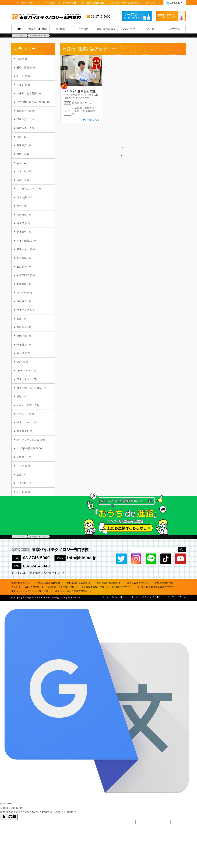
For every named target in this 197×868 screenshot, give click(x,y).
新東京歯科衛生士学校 (108, 583)
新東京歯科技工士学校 (78, 583)
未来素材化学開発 (27, 93)
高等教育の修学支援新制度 (125, 3)
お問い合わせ (28, 3)
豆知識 (21, 353)
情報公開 (151, 3)
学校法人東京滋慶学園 (48, 583)
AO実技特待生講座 (27, 448)
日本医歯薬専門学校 (137, 583)
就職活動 (22, 336)
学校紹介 (61, 29)
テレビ (21, 466)
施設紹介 (22, 145)
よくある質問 (49, 3)
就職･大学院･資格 (106, 29)
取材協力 (22, 301)
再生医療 (22, 232)
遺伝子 (21, 223)
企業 (19, 475)
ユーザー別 (174, 29)
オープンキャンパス (28, 440)
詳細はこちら (92, 120)
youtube (22, 293)
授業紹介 (22, 111)
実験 (19, 137)
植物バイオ (23, 249)
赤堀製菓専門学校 (164, 583)
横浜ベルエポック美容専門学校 (72, 591)
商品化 (21, 59)
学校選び (22, 345)
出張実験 (22, 483)
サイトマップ (179, 597)
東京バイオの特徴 (38, 29)
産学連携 (22, 197)
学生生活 (22, 119)
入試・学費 (129, 29)
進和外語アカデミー (83, 103)
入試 (19, 180)
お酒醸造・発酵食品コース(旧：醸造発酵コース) (85, 111)
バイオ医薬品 (24, 241)
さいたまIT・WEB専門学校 (26, 587)
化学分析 (22, 284)
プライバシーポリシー (118, 597)
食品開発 (22, 267)
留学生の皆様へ (71, 3)
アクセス (152, 29)
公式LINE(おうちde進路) (31, 102)
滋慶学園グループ (21, 583)
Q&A (20, 362)
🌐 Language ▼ (175, 3)
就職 (19, 154)
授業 (19, 319)
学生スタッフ (24, 379)
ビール (21, 76)
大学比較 (22, 171)
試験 (19, 396)
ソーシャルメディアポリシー (151, 597)
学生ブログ (23, 310)
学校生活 (22, 327)
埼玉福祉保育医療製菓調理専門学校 (155, 587)
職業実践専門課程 (95, 3)
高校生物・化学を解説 (29, 388)
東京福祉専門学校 (121, 587)
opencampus (24, 371)
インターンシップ (27, 189)
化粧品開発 (23, 275)
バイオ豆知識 (24, 405)
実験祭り (22, 457)
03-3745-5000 (101, 16)
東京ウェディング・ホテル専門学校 (30, 591)
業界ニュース (24, 422)
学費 (19, 206)
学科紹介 (84, 29)
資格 (19, 163)
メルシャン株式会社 (76, 91)
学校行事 (22, 128)
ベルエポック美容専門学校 (61, 587)
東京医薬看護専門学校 (93, 587)
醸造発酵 (22, 258)
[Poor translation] (12, 817)
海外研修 (22, 215)
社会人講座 (23, 67)
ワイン (21, 85)
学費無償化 (23, 431)
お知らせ (22, 414)
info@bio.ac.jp (82, 558)
